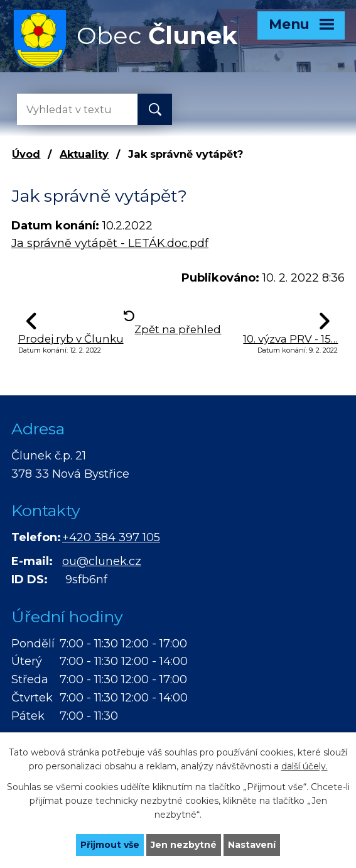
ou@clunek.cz (102, 561)
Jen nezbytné (184, 845)
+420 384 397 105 (111, 537)
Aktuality (84, 154)
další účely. (305, 766)
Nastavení (252, 845)
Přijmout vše (110, 845)
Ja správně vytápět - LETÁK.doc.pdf (110, 243)
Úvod (26, 154)
